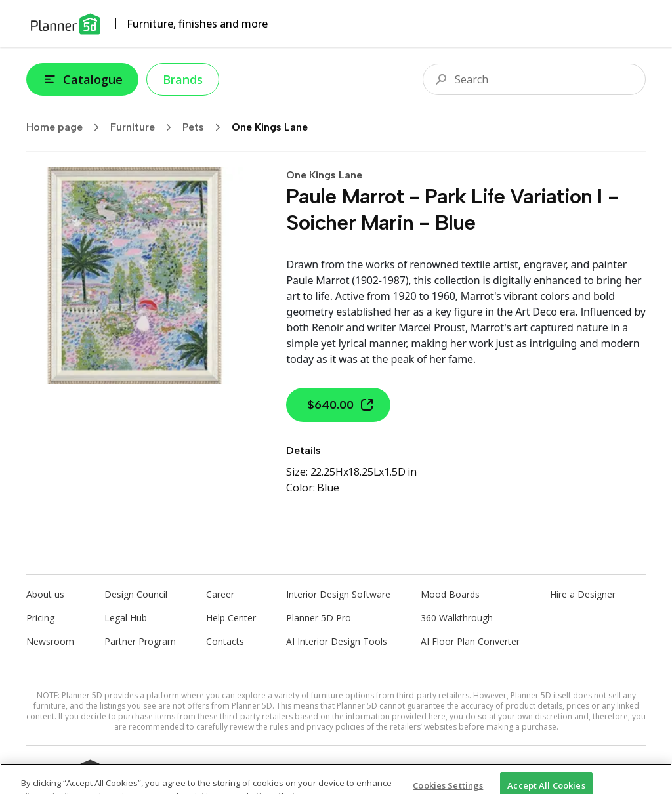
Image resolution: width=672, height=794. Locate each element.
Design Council (136, 594)
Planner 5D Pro (319, 618)
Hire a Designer (583, 594)
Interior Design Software (338, 594)
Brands (183, 79)
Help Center (231, 618)
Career (220, 594)
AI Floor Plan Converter (470, 641)
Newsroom (50, 641)
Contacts (225, 641)
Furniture (145, 127)
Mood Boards (450, 594)
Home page (67, 127)
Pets (206, 127)
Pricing (40, 618)
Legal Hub (126, 618)
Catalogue (82, 79)
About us (45, 594)
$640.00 (341, 405)
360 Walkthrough (457, 618)
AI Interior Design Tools (337, 641)
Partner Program (140, 641)
